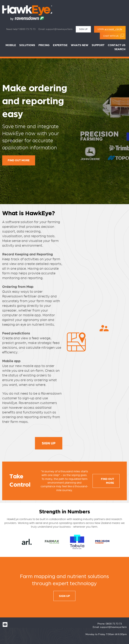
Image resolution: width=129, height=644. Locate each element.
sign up (64, 596)
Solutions (27, 45)
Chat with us (114, 36)
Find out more (19, 160)
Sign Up (83, 29)
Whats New (80, 45)
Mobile (11, 45)
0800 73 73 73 (27, 29)
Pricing (44, 45)
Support (98, 45)
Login (110, 29)
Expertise (60, 45)
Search (120, 49)
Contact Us (117, 45)
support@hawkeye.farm (59, 29)
